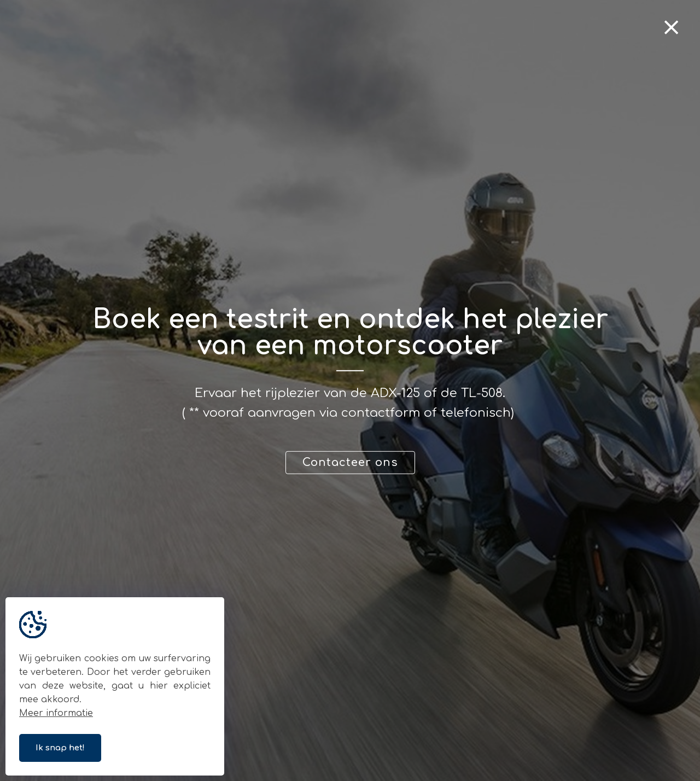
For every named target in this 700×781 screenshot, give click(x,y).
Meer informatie (56, 713)
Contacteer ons (350, 462)
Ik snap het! (60, 748)
